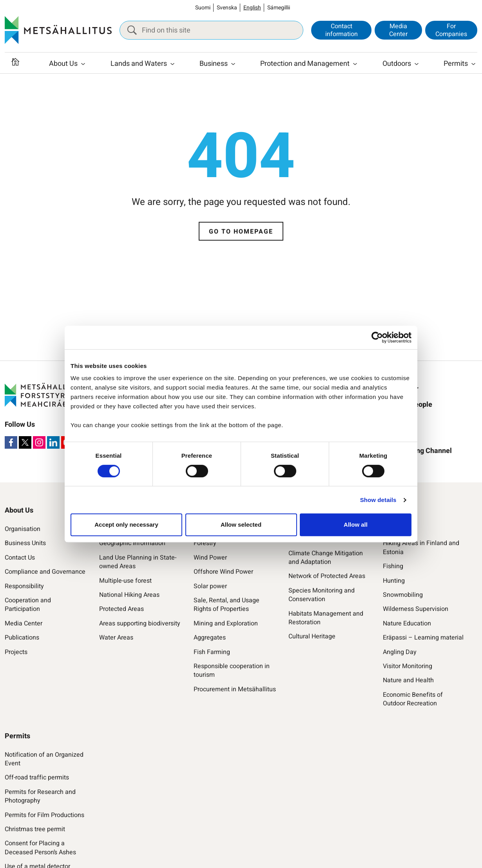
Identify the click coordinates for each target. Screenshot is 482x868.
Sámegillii (279, 8)
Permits (456, 64)
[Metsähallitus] (58, 30)
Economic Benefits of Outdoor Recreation (413, 699)
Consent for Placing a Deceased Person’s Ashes (40, 848)
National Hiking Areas (129, 595)
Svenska (227, 8)
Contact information (342, 30)
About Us (63, 64)
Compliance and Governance (45, 572)
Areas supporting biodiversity (140, 623)
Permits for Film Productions (44, 815)
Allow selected (241, 525)
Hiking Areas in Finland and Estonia (421, 548)
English (252, 8)
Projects (16, 652)
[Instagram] (39, 442)
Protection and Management (305, 64)
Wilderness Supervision (416, 609)
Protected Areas (121, 609)
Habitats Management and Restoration (326, 618)
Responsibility (24, 586)
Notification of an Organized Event (44, 759)
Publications (22, 638)
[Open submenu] (83, 64)
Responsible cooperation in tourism (232, 671)
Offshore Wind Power (223, 572)
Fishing (393, 566)
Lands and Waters (139, 64)
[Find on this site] (211, 30)
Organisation (23, 529)
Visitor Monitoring (408, 666)
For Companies (451, 30)
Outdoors (397, 64)
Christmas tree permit (35, 829)
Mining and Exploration (226, 623)
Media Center (398, 30)
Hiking (392, 529)
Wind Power (210, 558)
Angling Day (400, 652)
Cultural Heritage (312, 636)
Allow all (356, 525)
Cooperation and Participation (28, 605)
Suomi (203, 8)
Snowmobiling (403, 595)
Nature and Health (408, 680)
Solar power (210, 586)
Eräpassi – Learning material (423, 638)
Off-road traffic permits (37, 777)
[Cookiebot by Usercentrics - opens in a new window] (377, 337)
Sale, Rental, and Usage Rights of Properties (227, 605)
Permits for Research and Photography (40, 796)
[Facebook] (11, 442)
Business (214, 64)
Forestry (205, 543)
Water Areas (116, 638)
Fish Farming (212, 652)
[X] (25, 442)
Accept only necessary (126, 525)
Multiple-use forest (125, 581)
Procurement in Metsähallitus (235, 689)
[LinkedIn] (53, 442)
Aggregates (210, 638)
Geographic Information (132, 543)
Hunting (394, 581)
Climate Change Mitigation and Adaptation (326, 558)
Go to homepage (241, 232)
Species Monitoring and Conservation (322, 595)
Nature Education (407, 623)
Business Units (25, 543)
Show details (378, 500)
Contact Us (20, 558)
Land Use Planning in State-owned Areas (138, 562)
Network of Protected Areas (327, 576)
